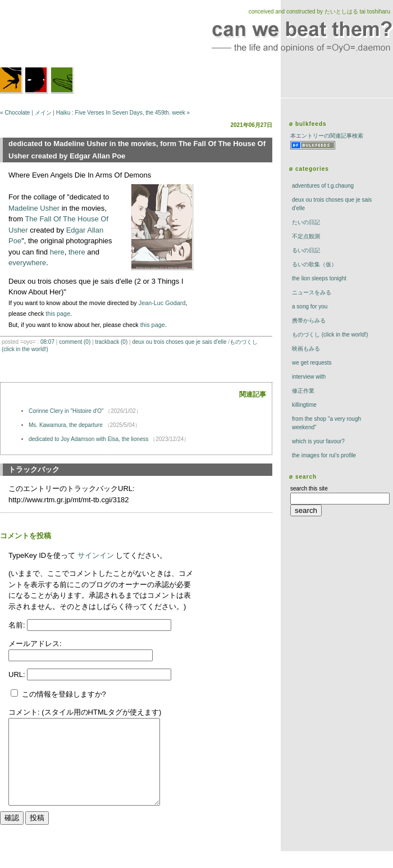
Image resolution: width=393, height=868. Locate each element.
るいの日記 (306, 250)
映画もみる (306, 349)
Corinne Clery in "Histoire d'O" (66, 411)
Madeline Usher (34, 208)
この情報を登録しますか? (58, 694)
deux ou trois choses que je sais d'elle (179, 342)
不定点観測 (306, 236)
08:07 (47, 342)
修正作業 (303, 391)
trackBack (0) (111, 342)
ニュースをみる (312, 292)
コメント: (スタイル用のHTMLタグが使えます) (85, 712)
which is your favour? (318, 441)
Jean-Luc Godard (162, 303)
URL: (18, 674)
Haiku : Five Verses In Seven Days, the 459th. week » (123, 113)
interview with (309, 377)
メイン (43, 113)
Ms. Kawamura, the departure (66, 425)
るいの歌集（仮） (314, 264)
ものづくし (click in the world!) (330, 335)
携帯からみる (309, 321)
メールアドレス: (35, 644)
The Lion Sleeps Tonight (319, 278)
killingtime (304, 405)
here (57, 252)
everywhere (27, 263)
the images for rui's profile (324, 455)
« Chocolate (15, 113)
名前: (18, 625)
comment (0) (75, 342)
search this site (309, 488)
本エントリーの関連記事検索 (327, 136)
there (77, 252)
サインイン (96, 555)
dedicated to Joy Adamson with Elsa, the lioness (88, 439)
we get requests (312, 363)
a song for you (310, 306)
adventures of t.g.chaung (323, 186)
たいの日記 (306, 222)
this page (58, 313)
